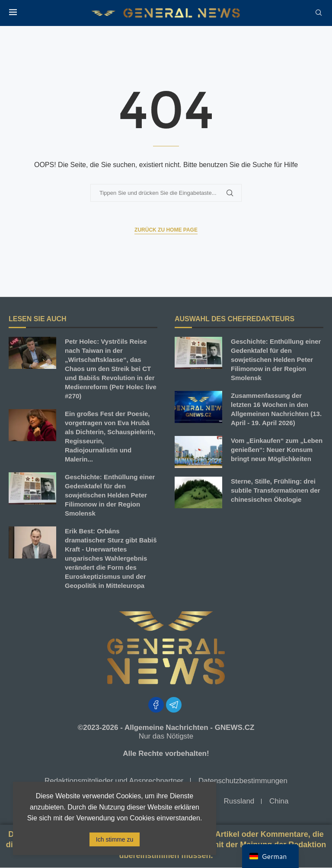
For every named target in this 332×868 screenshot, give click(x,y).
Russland (239, 801)
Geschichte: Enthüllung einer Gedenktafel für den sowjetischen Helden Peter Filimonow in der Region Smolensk (110, 495)
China (279, 801)
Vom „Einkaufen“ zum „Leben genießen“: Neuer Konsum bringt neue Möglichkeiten (277, 450)
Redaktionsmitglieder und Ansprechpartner (114, 781)
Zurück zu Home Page (166, 230)
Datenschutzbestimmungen (243, 781)
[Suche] (319, 13)
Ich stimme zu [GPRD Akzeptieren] (115, 839)
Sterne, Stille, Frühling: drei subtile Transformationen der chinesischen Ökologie (276, 490)
